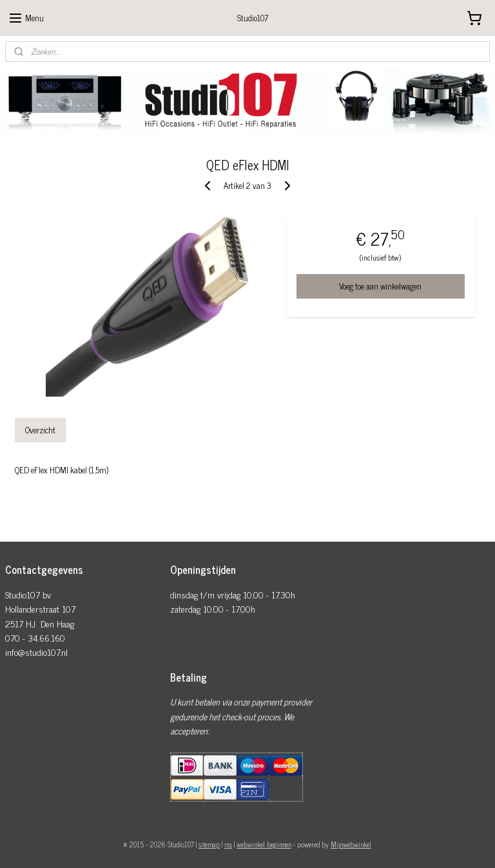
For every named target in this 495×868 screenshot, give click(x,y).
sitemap (209, 844)
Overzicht (40, 430)
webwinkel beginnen (264, 844)
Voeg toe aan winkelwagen (380, 286)
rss (228, 844)
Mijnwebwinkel (351, 844)
